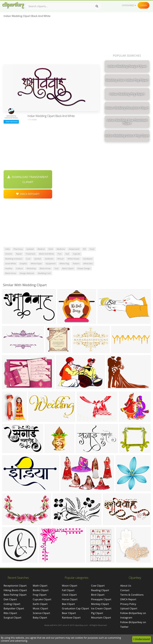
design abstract (27, 273)
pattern (76, 263)
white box (88, 263)
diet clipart (10, 599)
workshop (31, 268)
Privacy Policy (128, 604)
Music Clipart (40, 608)
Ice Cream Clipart (101, 608)
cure (28, 259)
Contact (125, 590)
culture (19, 268)
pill (84, 249)
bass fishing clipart (15, 595)
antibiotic (49, 259)
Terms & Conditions (132, 595)
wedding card (44, 273)
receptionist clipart (15, 586)
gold (51, 249)
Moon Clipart (70, 586)
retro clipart (68, 268)
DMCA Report (128, 599)
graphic (23, 263)
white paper (36, 263)
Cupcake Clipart (42, 599)
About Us (126, 586)
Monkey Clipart (100, 604)
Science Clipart (41, 613)
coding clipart (12, 604)
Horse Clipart (70, 599)
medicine (61, 249)
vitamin (9, 254)
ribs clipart (10, 613)
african (61, 259)
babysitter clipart (14, 608)
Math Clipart (40, 586)
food (92, 249)
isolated (30, 249)
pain (60, 254)
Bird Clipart (98, 595)
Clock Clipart (69, 595)
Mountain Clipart (101, 618)
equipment (51, 263)
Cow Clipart (98, 586)
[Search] (97, 6)
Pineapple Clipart (101, 599)
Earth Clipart (40, 604)
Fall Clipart (68, 590)
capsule (76, 254)
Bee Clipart (68, 604)
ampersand (74, 249)
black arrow (45, 268)
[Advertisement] (51, 42)
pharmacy (18, 249)
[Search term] (64, 6)
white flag (64, 263)
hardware (88, 259)
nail (67, 254)
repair (19, 254)
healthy (9, 268)
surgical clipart (12, 618)
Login (144, 5)
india (7, 249)
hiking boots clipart (15, 590)
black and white (46, 254)
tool (56, 268)
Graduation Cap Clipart (75, 608)
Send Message (11, 122)
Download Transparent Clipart (28, 179)
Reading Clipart (100, 590)
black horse (11, 273)
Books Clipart (41, 590)
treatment (30, 254)
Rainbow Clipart (71, 618)
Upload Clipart (129, 608)
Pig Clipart (97, 613)
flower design (84, 268)
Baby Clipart (40, 618)
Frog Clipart (40, 595)
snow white (11, 263)
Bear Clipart (69, 613)
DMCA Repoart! (28, 194)
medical (41, 249)
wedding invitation (14, 259)
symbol (38, 259)
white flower (73, 259)
